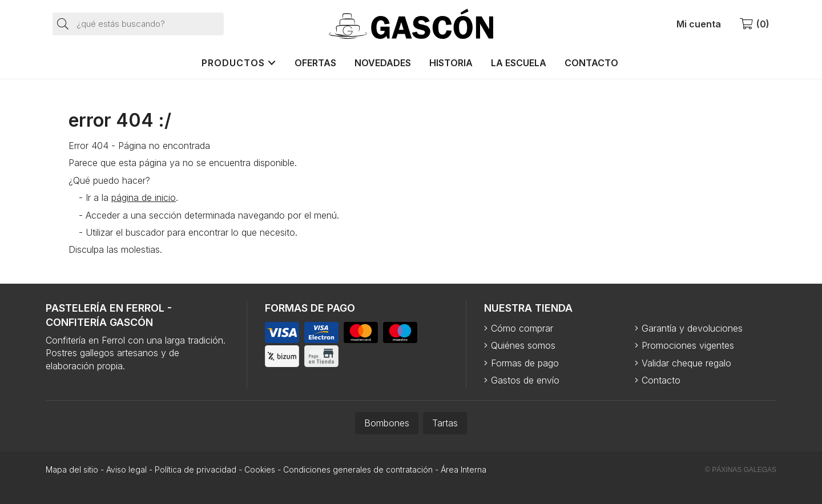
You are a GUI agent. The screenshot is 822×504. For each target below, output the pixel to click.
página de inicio (144, 197)
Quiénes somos (523, 345)
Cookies (260, 469)
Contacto (661, 380)
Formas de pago (525, 363)
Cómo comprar (522, 328)
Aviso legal (126, 469)
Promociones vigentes (688, 345)
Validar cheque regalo (686, 363)
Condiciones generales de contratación (358, 469)
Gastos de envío (525, 380)
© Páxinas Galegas (741, 470)
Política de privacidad (196, 469)
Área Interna (464, 469)
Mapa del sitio (72, 469)
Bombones (387, 423)
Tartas (445, 423)
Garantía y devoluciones (692, 328)
